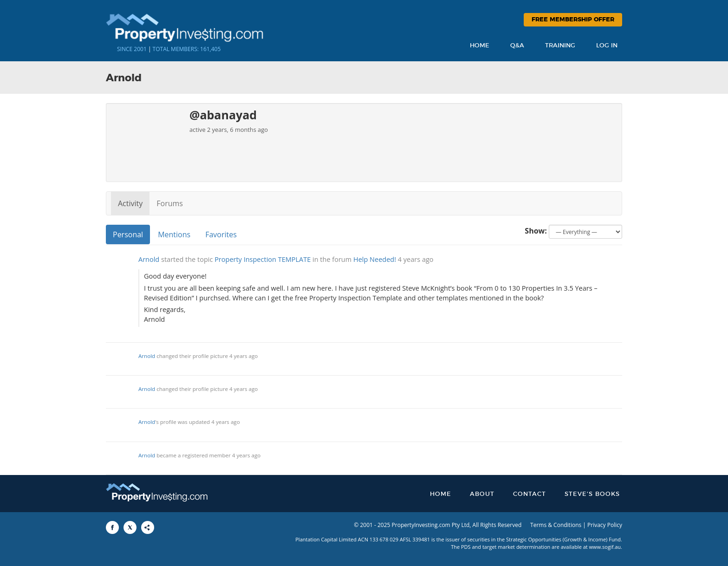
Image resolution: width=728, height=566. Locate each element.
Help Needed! (375, 259)
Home (480, 46)
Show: (536, 231)
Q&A (517, 46)
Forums (170, 203)
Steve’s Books (592, 494)
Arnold (149, 259)
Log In (607, 46)
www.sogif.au (605, 547)
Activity (130, 203)
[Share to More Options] (148, 527)
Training (560, 46)
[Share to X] (130, 527)
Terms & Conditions (556, 525)
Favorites (221, 234)
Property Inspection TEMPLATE (263, 259)
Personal (128, 234)
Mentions (174, 234)
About (482, 494)
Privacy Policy (605, 525)
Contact (530, 494)
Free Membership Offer (573, 20)
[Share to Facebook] (112, 527)
